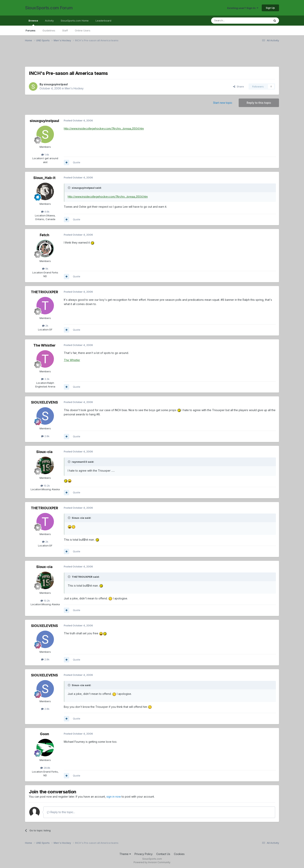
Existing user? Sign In (243, 8)
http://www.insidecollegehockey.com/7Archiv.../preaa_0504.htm (104, 128)
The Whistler (44, 345)
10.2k (45, 486)
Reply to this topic (259, 103)
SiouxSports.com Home (75, 21)
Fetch (44, 235)
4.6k (45, 212)
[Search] (231, 21)
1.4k (45, 155)
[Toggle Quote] (69, 188)
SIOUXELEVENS (44, 402)
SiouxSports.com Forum (49, 8)
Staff (65, 30)
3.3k (45, 379)
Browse (33, 22)
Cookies (179, 854)
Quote (77, 162)
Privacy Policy (144, 854)
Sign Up (270, 8)
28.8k (45, 768)
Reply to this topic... (61, 812)
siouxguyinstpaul (56, 84)
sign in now (114, 797)
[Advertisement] (141, 57)
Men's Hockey (74, 88)
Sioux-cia (44, 452)
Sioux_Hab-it (44, 178)
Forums (31, 30)
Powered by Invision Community (152, 862)
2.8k (45, 436)
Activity (49, 21)
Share (238, 86)
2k (45, 326)
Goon (44, 734)
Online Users (83, 30)
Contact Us (163, 854)
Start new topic (223, 103)
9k (45, 269)
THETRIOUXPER (44, 292)
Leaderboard (103, 21)
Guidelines (49, 30)
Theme (125, 854)
